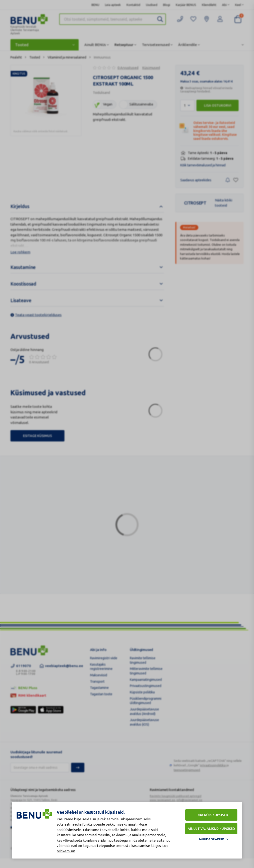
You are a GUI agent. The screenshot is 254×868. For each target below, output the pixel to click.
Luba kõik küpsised (211, 815)
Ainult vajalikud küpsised (211, 829)
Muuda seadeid (212, 839)
